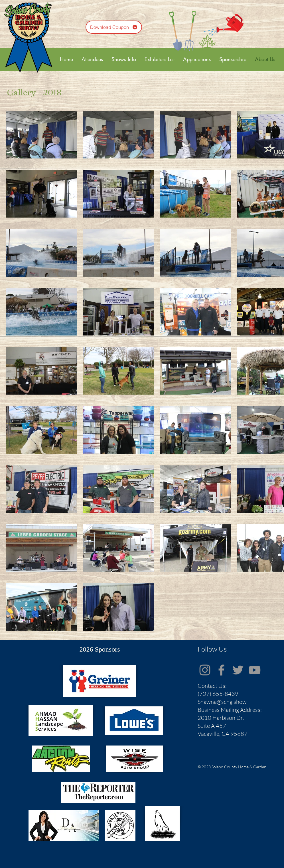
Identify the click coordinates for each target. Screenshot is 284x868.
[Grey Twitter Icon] (238, 670)
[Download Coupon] (114, 27)
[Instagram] (205, 670)
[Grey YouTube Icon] (254, 670)
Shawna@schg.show (222, 702)
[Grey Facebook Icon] (221, 670)
